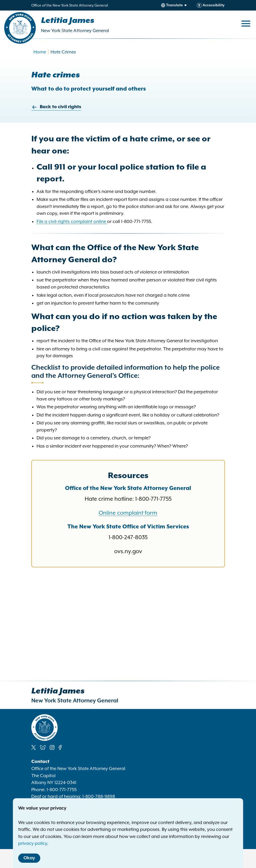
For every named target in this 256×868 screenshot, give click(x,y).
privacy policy (33, 843)
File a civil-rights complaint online (72, 221)
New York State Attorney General (75, 31)
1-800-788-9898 (99, 796)
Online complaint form (128, 513)
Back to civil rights (56, 107)
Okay (29, 858)
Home (40, 52)
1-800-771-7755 (62, 790)
